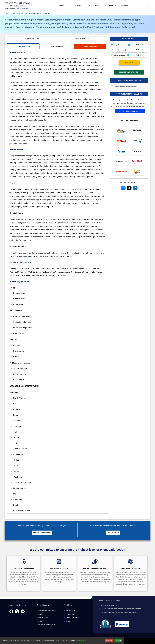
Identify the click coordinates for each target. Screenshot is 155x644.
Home (7, 13)
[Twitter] (17, 611)
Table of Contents (57, 46)
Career (40, 614)
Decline (109, 641)
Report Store (63, 5)
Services (78, 5)
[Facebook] (11, 611)
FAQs (39, 621)
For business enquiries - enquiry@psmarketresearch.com (120, 609)
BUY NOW (129, 62)
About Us (112, 5)
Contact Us (125, 5)
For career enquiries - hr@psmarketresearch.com (117, 612)
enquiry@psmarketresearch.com (124, 86)
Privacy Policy (70, 614)
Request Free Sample (90, 46)
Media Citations (43, 618)
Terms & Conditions (72, 618)
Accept (118, 641)
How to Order (69, 611)
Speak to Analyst (113, 533)
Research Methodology (45, 611)
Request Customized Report (130, 111)
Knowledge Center (95, 5)
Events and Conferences (46, 625)
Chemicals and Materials (19, 13)
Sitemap (68, 621)
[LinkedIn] (23, 611)
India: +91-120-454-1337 (109, 605)
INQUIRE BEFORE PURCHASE (129, 72)
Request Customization (42, 533)
